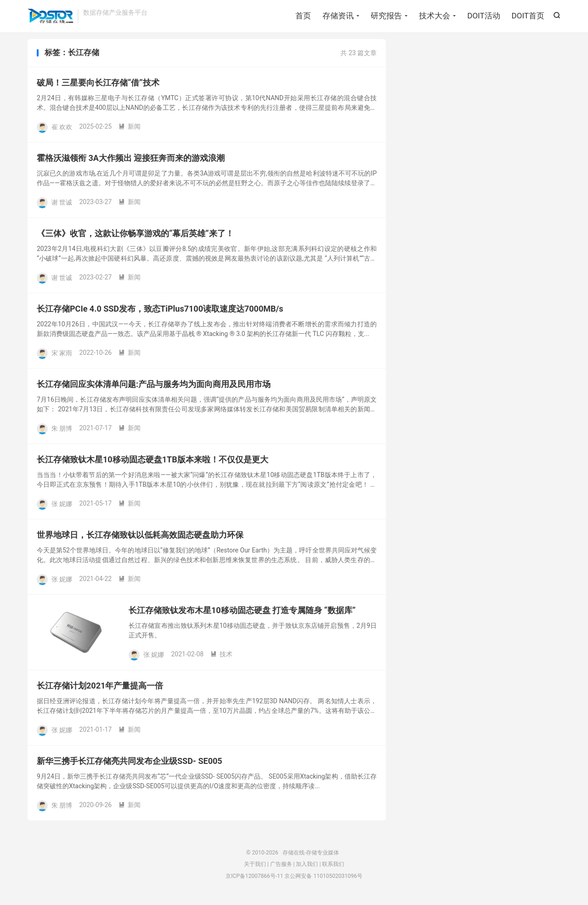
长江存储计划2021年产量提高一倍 (100, 689)
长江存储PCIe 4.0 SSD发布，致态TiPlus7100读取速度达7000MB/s (160, 312)
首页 (303, 16)
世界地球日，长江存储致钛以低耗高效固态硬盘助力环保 (140, 538)
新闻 (130, 130)
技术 (221, 657)
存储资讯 (338, 16)
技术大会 (435, 16)
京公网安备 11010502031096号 (323, 879)
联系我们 (333, 867)
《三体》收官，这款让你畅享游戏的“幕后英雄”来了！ (135, 236)
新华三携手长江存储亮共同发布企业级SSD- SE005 (130, 764)
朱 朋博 (62, 431)
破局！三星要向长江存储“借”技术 (98, 86)
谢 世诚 (62, 205)
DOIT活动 (483, 16)
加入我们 (307, 867)
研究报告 (386, 16)
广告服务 (281, 867)
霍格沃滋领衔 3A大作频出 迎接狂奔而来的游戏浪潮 (131, 161)
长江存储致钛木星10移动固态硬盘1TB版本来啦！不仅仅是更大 (153, 463)
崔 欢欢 (62, 130)
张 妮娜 (62, 507)
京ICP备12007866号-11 (254, 879)
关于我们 (255, 867)
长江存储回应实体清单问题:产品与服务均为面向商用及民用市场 (154, 387)
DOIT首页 (528, 16)
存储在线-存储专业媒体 (50, 17)
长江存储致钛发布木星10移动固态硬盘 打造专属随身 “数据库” (242, 613)
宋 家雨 (62, 356)
